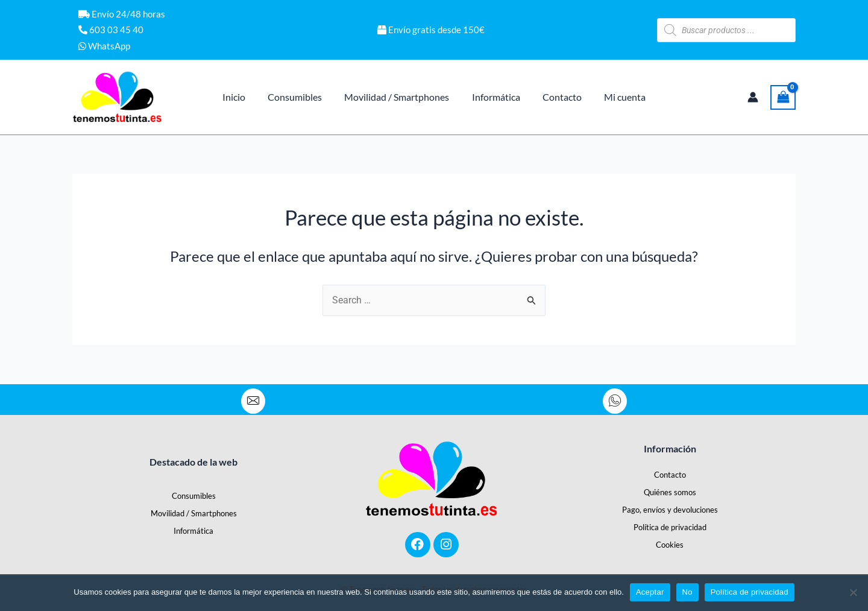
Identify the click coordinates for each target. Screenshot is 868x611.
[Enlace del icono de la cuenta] (753, 97)
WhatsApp (104, 46)
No (687, 592)
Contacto (670, 475)
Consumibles (194, 496)
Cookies (670, 545)
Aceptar (650, 592)
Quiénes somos (670, 492)
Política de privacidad (670, 527)
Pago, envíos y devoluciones (670, 510)
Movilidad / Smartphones (194, 513)
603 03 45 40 (111, 30)
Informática (193, 531)
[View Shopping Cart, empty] (783, 97)
